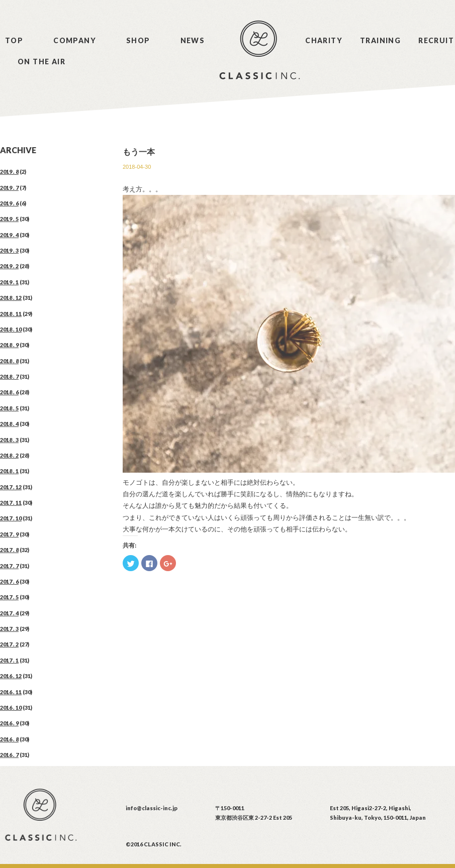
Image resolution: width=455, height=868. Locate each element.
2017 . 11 (11, 503)
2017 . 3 (9, 629)
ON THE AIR (41, 62)
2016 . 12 (11, 676)
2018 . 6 (9, 392)
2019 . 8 (9, 172)
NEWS (193, 40)
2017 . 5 (9, 597)
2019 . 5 (9, 219)
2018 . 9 (9, 345)
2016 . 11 (11, 692)
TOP (14, 40)
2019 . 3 (9, 250)
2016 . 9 (9, 723)
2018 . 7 (9, 376)
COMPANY (75, 40)
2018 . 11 (11, 314)
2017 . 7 (9, 566)
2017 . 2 (9, 644)
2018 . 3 (9, 440)
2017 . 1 (9, 660)
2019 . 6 (9, 203)
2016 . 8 (9, 739)
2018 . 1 (9, 471)
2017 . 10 (11, 518)
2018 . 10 (11, 329)
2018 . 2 (9, 455)
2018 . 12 (11, 298)
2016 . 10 (11, 708)
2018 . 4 (9, 424)
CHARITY (324, 40)
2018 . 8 (9, 361)
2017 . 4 (9, 613)
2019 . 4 (9, 235)
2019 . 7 (9, 188)
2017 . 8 (9, 550)
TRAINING (380, 40)
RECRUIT (436, 40)
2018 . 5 (9, 408)
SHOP (138, 40)
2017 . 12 (11, 487)
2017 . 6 (9, 581)
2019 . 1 (9, 282)
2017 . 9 (9, 534)
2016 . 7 (9, 755)
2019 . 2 (9, 266)
